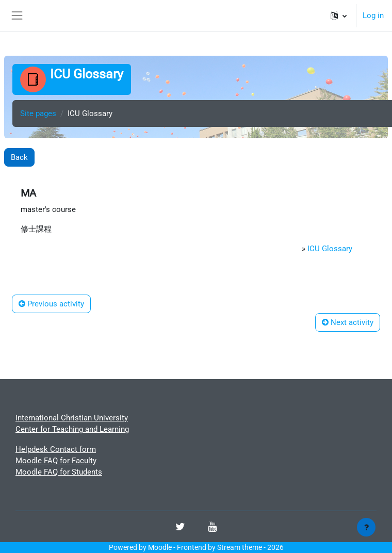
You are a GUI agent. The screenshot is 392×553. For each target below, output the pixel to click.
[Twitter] (180, 528)
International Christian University (72, 418)
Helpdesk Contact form (56, 449)
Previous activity (51, 304)
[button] (339, 15)
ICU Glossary (330, 249)
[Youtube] (212, 528)
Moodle (160, 547)
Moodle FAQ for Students (59, 472)
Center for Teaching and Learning (72, 429)
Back (19, 157)
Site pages (38, 113)
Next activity (348, 322)
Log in (373, 15)
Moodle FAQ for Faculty (56, 461)
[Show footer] (366, 527)
